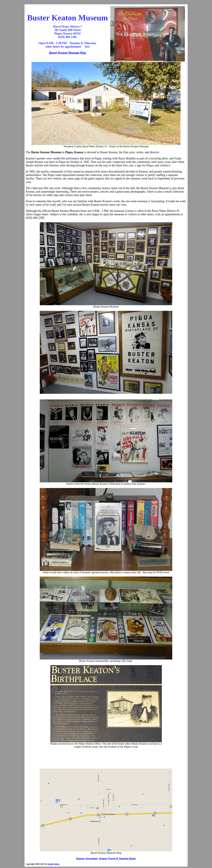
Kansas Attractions (87, 858)
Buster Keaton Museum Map (67, 53)
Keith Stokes (54, 864)
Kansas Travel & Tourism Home (118, 858)
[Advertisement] (106, 758)
